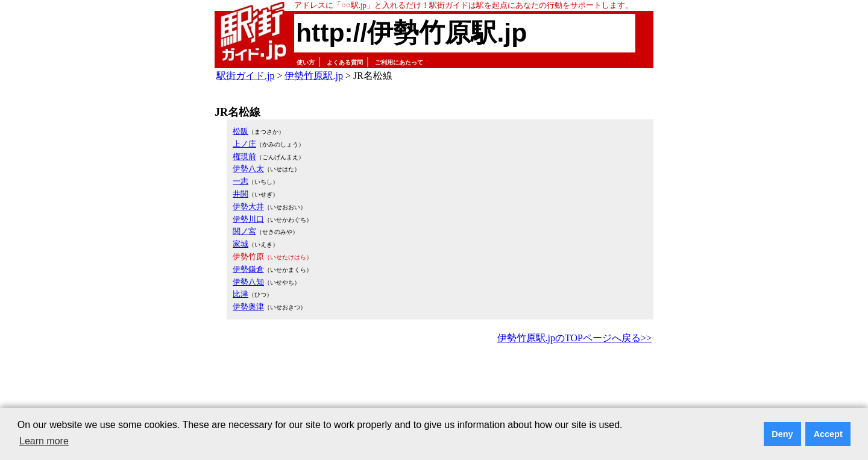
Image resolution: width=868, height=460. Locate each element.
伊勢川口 (248, 219)
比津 (241, 294)
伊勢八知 (248, 282)
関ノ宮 (244, 231)
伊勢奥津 (248, 307)
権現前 (244, 156)
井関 (241, 194)
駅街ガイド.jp (245, 76)
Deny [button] (782, 434)
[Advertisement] (434, 380)
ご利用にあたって (399, 62)
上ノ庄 (244, 144)
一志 (241, 181)
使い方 (306, 62)
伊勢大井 (248, 206)
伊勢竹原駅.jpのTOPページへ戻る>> (574, 338)
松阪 (241, 131)
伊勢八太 (248, 169)
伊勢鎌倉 (248, 269)
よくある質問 (345, 62)
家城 (241, 244)
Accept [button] (828, 434)
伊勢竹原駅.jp (313, 76)
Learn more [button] (44, 441)
